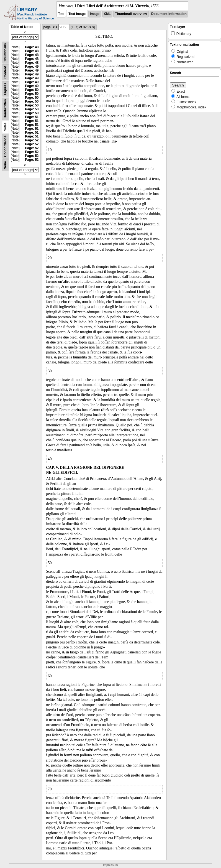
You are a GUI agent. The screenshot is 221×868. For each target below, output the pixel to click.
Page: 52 (32, 140)
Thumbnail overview (131, 14)
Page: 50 (32, 90)
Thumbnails (5, 53)
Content (5, 72)
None (5, 165)
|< (53, 27)
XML (107, 14)
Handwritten (5, 109)
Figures (5, 89)
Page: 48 (32, 47)
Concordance (5, 146)
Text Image (77, 14)
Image (95, 14)
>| (94, 27)
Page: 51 (32, 117)
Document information (169, 14)
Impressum (110, 865)
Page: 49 (32, 67)
